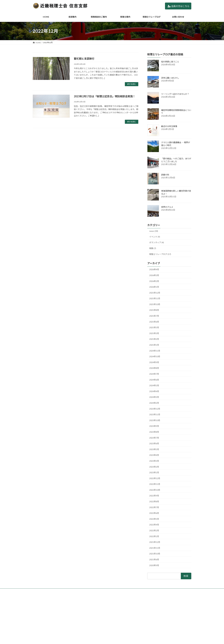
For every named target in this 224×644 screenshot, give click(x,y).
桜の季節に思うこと (170, 62)
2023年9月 (154, 426)
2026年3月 (154, 275)
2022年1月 (154, 536)
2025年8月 (154, 310)
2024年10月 (155, 356)
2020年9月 (154, 565)
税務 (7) (153, 248)
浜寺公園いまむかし (170, 78)
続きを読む (132, 84)
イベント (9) (155, 237)
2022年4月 (154, 525)
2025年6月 (154, 322)
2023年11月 (155, 414)
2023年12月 (155, 409)
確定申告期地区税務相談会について (158, 615)
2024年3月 (154, 397)
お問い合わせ (94, 627)
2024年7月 (154, 374)
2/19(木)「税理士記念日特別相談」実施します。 (162, 619)
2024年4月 (154, 391)
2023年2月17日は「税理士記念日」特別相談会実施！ (105, 96)
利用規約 (92, 632)
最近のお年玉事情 (169, 126)
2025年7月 (154, 316)
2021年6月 (154, 559)
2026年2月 (154, 281)
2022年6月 (154, 513)
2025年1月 (154, 345)
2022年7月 (154, 507)
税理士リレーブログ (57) (160, 254)
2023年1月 (154, 472)
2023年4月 (154, 455)
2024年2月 (154, 403)
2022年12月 (155, 478)
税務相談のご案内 (96, 612)
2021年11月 (155, 548)
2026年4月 (154, 270)
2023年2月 (154, 467)
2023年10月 (155, 420)
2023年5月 (154, 449)
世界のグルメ (167, 207)
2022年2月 (154, 530)
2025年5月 (154, 327)
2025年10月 (155, 304)
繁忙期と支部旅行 (84, 59)
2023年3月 (154, 461)
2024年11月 (155, 351)
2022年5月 (154, 519)
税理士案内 (93, 617)
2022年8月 (154, 501)
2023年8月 (154, 432)
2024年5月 (154, 385)
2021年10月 (155, 554)
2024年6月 (154, 380)
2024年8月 (154, 368)
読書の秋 (165, 175)
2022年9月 (154, 496)
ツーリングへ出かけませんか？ (175, 94)
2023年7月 (154, 438)
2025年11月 (155, 298)
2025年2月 (154, 339)
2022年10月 (155, 490)
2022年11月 (155, 484)
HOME (91, 602)
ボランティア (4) (157, 243)
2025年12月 (155, 293)
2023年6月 (154, 443)
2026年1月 (154, 287)
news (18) (154, 231)
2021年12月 (155, 542)
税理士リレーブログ (96, 622)
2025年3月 (154, 333)
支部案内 (92, 607)
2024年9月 (154, 362)
